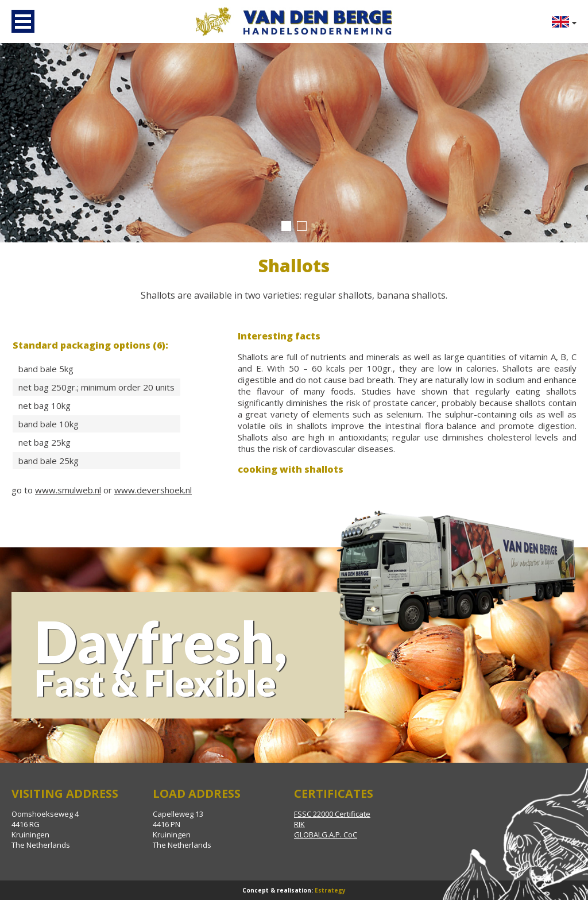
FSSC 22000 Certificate (332, 814)
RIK (299, 824)
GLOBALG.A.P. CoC (326, 835)
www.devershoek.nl (153, 490)
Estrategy (330, 890)
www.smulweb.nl (68, 490)
